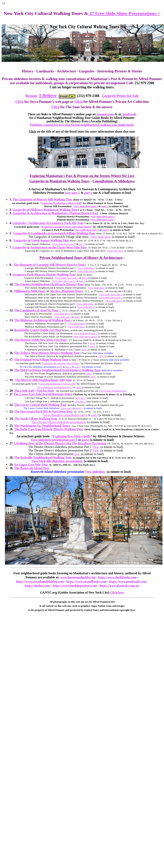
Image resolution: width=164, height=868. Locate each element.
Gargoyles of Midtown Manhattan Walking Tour (45, 210)
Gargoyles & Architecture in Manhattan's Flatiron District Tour (56, 213)
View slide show (101, 237)
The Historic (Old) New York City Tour (41, 340)
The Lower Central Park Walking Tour (40, 405)
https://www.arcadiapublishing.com (40, 581)
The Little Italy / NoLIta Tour (34, 391)
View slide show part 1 (86, 206)
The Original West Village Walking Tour (41, 360)
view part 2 (80, 401)
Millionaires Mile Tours (30, 291)
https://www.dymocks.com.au (119, 586)
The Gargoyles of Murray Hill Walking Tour (42, 199)
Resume (31, 96)
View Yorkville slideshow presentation (57, 461)
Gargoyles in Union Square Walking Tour (41, 240)
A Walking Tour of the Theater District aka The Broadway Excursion (60, 443)
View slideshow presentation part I (55, 387)
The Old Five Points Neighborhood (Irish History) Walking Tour (57, 370)
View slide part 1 (63, 317)
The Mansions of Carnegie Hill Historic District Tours (50, 265)
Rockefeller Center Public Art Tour (38, 330)
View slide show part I (86, 333)
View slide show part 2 (103, 220)
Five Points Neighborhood (113, 391)
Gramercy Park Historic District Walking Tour (44, 275)
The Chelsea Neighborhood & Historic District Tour (49, 284)
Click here (117, 592)
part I (59, 367)
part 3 (78, 367)
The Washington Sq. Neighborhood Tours (42, 426)
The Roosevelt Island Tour (32, 468)
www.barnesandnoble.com (78, 577)
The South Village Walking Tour (36, 419)
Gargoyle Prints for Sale (120, 96)
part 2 (88, 193)
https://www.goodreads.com (128, 581)
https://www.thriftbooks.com (118, 577)
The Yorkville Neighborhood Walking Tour (43, 458)
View (92, 343)
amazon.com (106, 114)
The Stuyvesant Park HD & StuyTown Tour (44, 411)
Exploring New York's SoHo (72, 436)
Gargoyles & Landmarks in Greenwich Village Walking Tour (54, 233)
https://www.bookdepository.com (75, 586)
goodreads (130, 114)
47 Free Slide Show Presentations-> (124, 13)
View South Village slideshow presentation (59, 422)
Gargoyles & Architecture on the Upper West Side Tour (50, 247)
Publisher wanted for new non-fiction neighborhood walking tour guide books (82, 125)
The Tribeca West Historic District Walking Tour (47, 353)
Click (19, 102)
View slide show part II (85, 337)
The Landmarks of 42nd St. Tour (36, 310)
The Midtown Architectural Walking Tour (42, 320)
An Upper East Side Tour (31, 465)
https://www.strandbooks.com (86, 581)
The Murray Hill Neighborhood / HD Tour (44, 380)
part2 (78, 387)
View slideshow (95, 472)
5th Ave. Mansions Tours (66, 291)
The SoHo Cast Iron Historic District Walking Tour (49, 429)
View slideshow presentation (50, 440)
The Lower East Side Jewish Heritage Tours (43, 394)
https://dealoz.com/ (38, 586)
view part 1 (72, 193)
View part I (67, 408)
